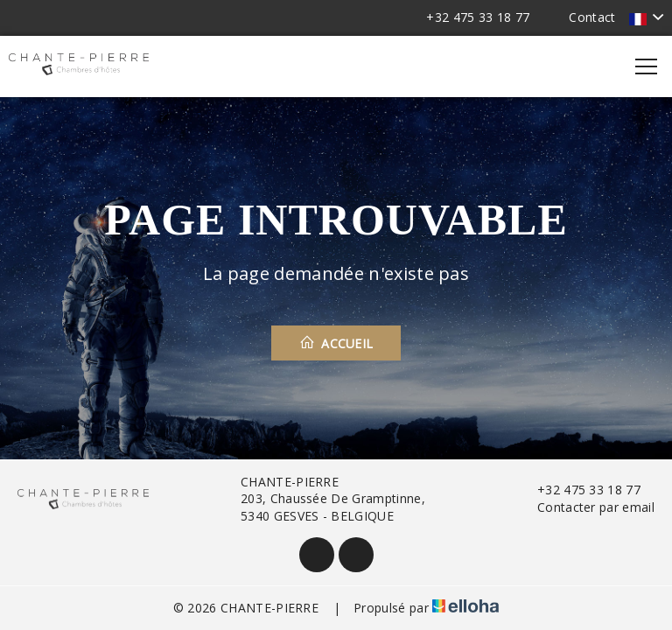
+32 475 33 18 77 (579, 490)
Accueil (336, 343)
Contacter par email (586, 507)
